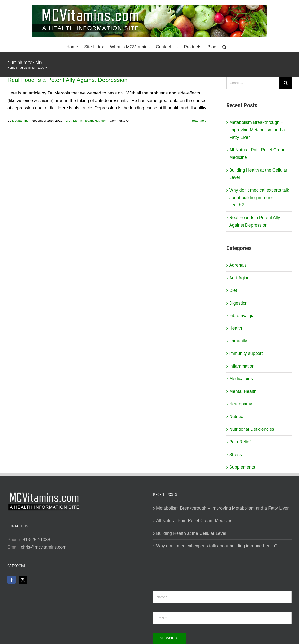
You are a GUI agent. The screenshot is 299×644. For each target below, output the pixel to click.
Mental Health (83, 121)
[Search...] (253, 83)
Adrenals (238, 265)
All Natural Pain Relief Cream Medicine (194, 521)
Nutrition (100, 121)
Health (236, 328)
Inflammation (242, 366)
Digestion (238, 303)
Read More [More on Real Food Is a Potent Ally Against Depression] (199, 121)
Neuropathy (241, 404)
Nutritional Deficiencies (252, 429)
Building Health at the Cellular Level (191, 533)
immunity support (246, 353)
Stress (236, 455)
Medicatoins (241, 379)
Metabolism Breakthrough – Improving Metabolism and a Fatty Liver (257, 130)
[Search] (285, 83)
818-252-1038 (36, 540)
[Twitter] (23, 580)
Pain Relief (240, 442)
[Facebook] (12, 580)
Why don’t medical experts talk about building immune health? (259, 198)
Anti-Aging (239, 278)
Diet (69, 121)
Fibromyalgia (242, 316)
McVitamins (20, 121)
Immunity (238, 341)
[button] (224, 47)
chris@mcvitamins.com (44, 547)
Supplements (242, 467)
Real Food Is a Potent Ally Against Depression (68, 80)
